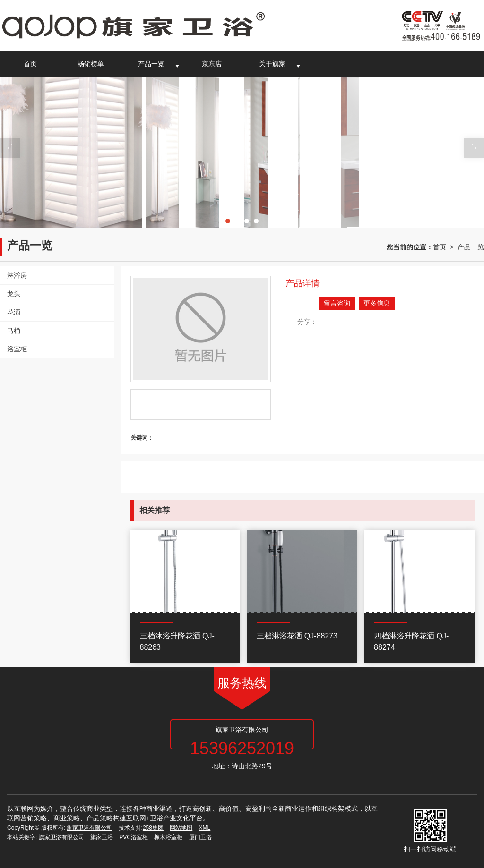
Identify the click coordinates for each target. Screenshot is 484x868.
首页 (30, 64)
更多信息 (377, 303)
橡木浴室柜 (168, 837)
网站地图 (181, 828)
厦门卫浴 (200, 837)
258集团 (153, 828)
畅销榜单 (91, 64)
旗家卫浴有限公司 (89, 828)
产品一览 (151, 64)
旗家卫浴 (102, 837)
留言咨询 (337, 303)
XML (205, 828)
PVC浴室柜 (134, 837)
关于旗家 (272, 64)
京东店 (212, 64)
